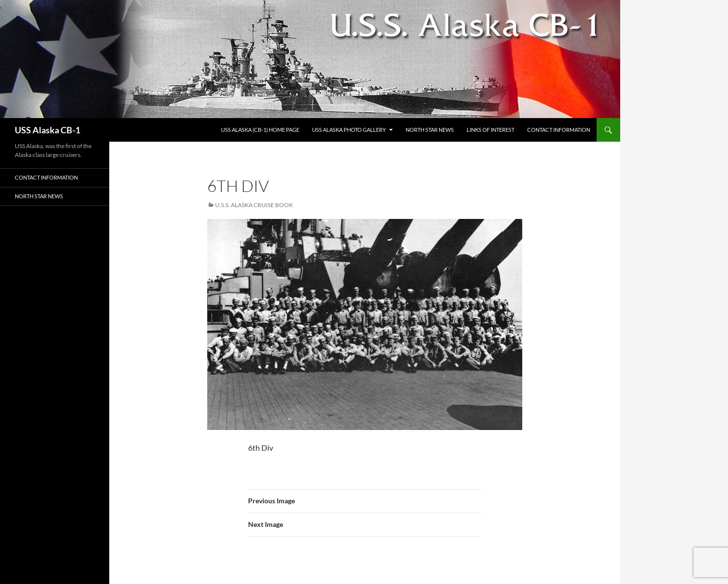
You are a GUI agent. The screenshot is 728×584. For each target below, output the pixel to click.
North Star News (430, 130)
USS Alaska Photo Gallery (349, 130)
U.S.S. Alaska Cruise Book (254, 205)
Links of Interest (491, 130)
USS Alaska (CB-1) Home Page (260, 130)
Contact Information (559, 130)
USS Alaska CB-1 (47, 130)
